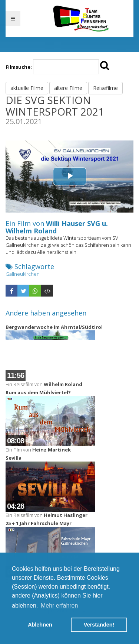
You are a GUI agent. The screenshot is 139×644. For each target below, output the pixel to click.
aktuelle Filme (27, 88)
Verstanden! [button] (99, 625)
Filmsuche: (19, 67)
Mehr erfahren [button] (59, 606)
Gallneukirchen (23, 274)
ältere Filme (68, 88)
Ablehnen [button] (40, 625)
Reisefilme (105, 88)
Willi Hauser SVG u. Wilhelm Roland (57, 227)
